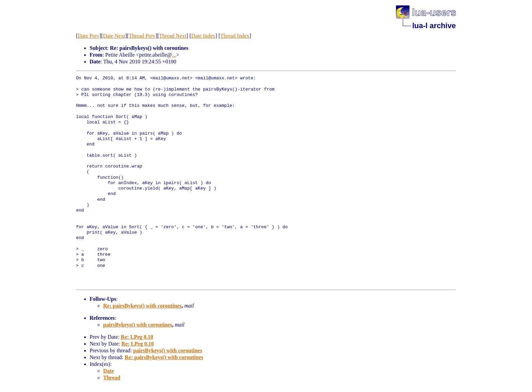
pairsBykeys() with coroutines (138, 325)
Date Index (203, 36)
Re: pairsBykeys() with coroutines (142, 306)
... (174, 55)
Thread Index (235, 36)
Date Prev (89, 36)
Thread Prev (142, 36)
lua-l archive (434, 26)
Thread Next (173, 36)
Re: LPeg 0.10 (137, 337)
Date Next (114, 36)
